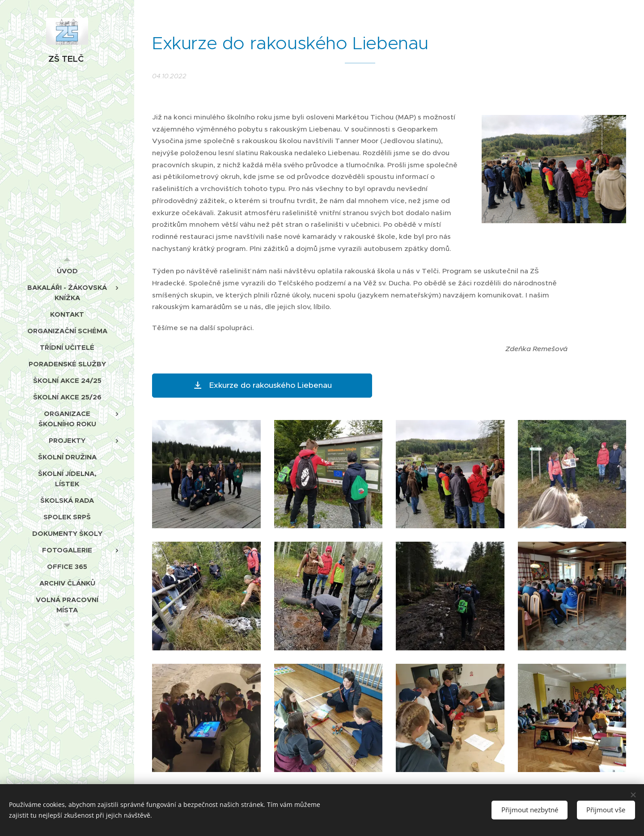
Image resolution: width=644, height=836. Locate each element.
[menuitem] (67, 271)
